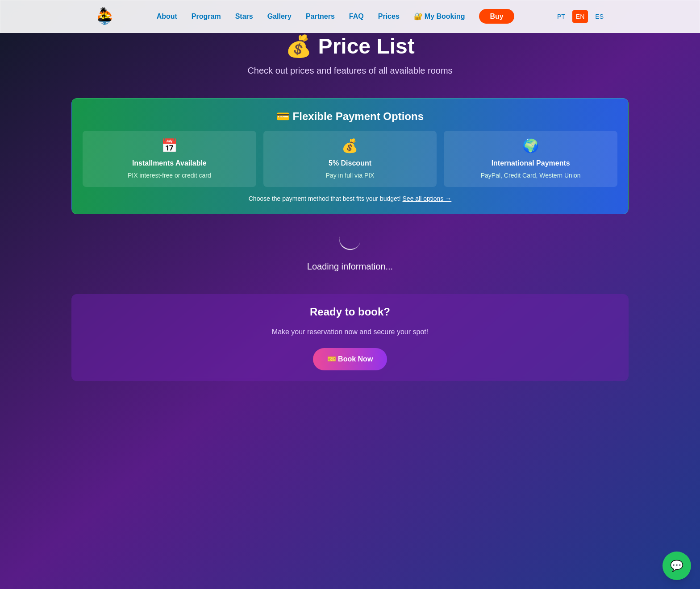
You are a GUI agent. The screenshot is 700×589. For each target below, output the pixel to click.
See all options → (427, 199)
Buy (496, 16)
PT (561, 17)
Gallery (279, 16)
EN (580, 17)
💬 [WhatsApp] (677, 566)
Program (206, 16)
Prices (389, 16)
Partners (320, 16)
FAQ (356, 16)
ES (599, 17)
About (167, 16)
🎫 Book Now (350, 359)
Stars (244, 16)
